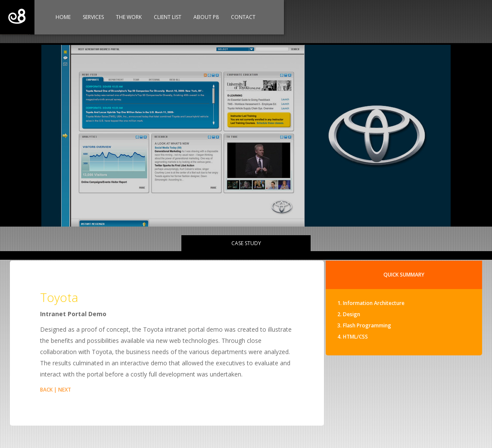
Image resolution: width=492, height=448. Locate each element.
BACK (46, 390)
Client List (168, 17)
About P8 (206, 17)
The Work (129, 17)
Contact (243, 17)
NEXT (65, 390)
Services (93, 17)
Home (63, 17)
